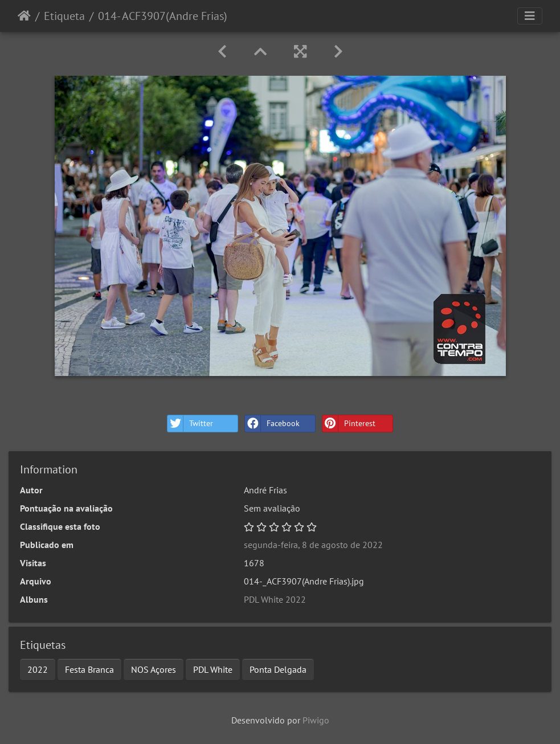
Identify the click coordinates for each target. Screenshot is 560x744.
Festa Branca (89, 669)
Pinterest (349, 424)
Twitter (190, 424)
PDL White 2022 (275, 599)
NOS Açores (154, 669)
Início (24, 16)
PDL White (213, 669)
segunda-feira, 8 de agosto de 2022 (313, 545)
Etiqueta (64, 16)
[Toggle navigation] (530, 16)
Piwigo (316, 720)
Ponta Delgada (278, 669)
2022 (38, 669)
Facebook (272, 424)
